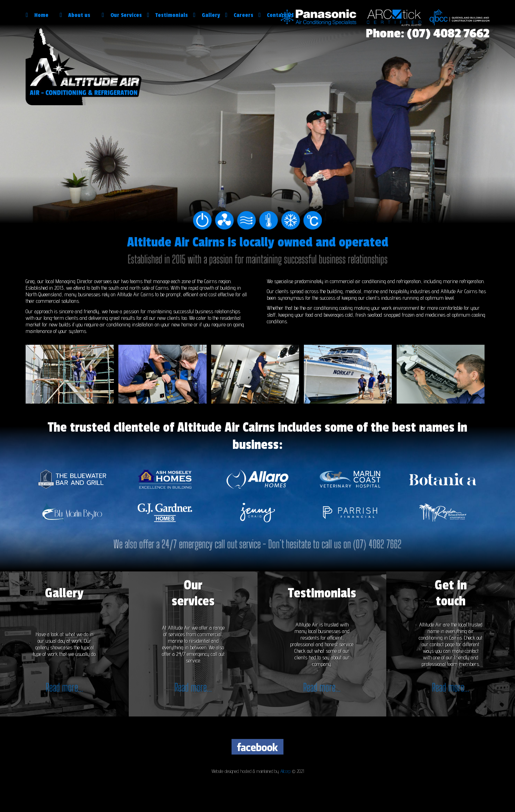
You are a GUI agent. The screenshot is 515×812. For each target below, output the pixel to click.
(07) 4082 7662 (377, 544)
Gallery (206, 15)
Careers (239, 15)
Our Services (122, 15)
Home (40, 15)
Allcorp (286, 771)
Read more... (64, 687)
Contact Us (276, 15)
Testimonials (168, 15)
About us (78, 15)
